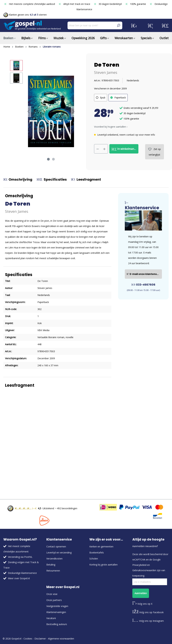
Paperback (120, 98)
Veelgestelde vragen (57, 606)
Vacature (51, 618)
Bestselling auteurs (57, 624)
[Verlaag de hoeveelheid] (98, 149)
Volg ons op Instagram (148, 621)
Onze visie (52, 594)
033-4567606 (143, 285)
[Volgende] (73, 111)
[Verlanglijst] (150, 25)
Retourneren (53, 571)
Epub (103, 98)
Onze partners (54, 600)
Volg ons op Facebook (148, 612)
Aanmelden (141, 593)
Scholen (94, 559)
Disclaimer (40, 639)
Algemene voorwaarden (61, 639)
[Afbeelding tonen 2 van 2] (53, 159)
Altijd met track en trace (75, 4)
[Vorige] (29, 111)
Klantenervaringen (56, 612)
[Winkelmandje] (165, 25)
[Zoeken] (118, 25)
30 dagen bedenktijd (108, 4)
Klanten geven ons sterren (25, 15)
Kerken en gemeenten (101, 546)
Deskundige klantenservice (22, 573)
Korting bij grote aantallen (103, 565)
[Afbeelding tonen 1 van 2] (48, 159)
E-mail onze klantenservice (144, 274)
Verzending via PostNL (20, 557)
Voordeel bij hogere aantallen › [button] (111, 127)
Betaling (51, 565)
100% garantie (136, 4)
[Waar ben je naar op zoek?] (91, 25)
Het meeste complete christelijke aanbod (30, 4)
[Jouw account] (134, 25)
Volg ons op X (142, 604)
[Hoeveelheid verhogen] (104, 149)
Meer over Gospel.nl (19, 578)
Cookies (28, 639)
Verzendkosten (54, 559)
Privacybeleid (139, 565)
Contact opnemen (56, 546)
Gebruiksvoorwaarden (144, 570)
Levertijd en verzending (59, 553)
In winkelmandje (125, 149)
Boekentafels (97, 553)
